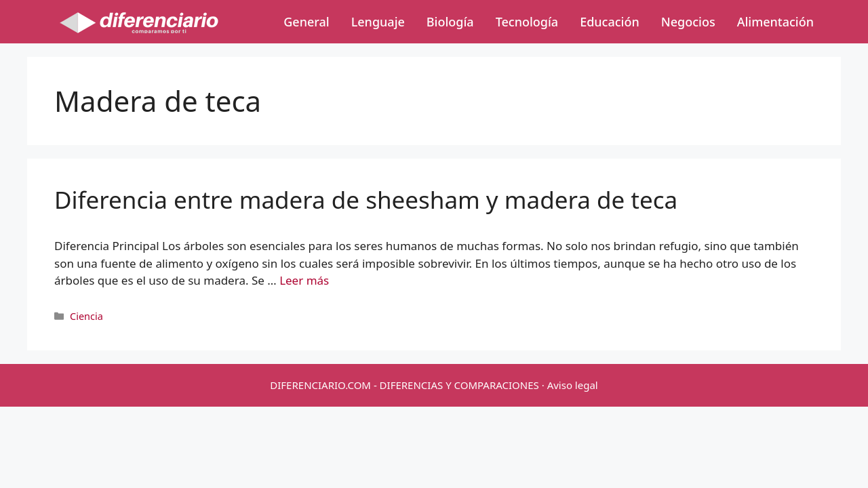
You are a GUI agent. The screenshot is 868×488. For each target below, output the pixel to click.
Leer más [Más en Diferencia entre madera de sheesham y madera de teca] (304, 280)
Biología (450, 22)
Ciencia (86, 316)
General (306, 22)
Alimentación (775, 22)
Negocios (688, 22)
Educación (610, 22)
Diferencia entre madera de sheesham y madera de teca (366, 200)
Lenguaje (378, 22)
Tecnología (527, 22)
